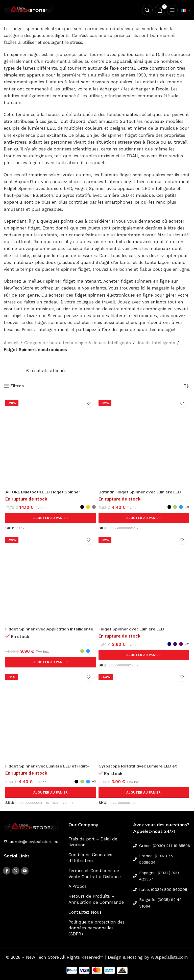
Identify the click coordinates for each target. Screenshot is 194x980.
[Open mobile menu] (172, 10)
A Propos (78, 886)
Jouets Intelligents (156, 343)
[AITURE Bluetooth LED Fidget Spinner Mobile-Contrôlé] (51, 441)
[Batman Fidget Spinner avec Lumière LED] (144, 441)
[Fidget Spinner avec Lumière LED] (144, 579)
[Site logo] (29, 10)
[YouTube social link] (25, 871)
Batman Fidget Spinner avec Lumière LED (143, 492)
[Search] (146, 10)
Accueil (11, 343)
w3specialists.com (169, 957)
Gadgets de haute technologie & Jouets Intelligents (78, 343)
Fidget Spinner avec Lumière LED (133, 629)
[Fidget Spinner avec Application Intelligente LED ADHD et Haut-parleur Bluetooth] (51, 579)
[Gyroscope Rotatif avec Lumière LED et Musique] (144, 716)
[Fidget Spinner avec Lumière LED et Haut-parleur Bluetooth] (51, 716)
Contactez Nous (85, 912)
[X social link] (16, 871)
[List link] (32, 842)
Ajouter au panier (51, 518)
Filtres (17, 386)
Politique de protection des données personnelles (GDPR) (96, 928)
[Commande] (186, 386)
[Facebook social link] (7, 871)
